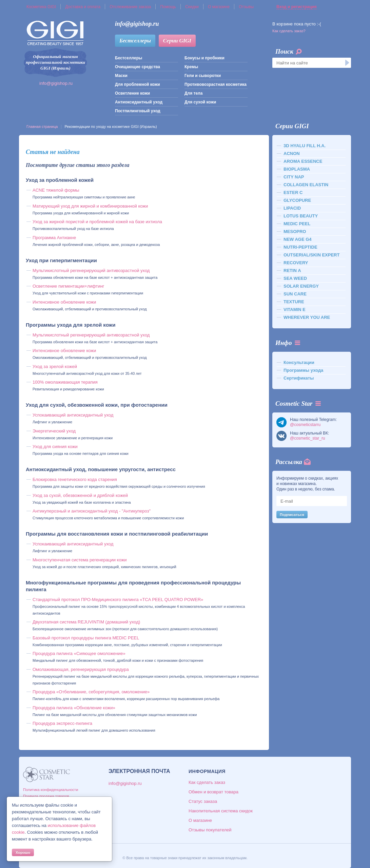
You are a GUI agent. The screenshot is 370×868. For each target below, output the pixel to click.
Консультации (299, 362)
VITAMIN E (295, 310)
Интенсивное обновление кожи (64, 302)
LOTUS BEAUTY (301, 216)
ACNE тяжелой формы (56, 190)
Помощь (168, 7)
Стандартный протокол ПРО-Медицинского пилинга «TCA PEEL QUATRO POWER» (118, 600)
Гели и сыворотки (203, 76)
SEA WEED (295, 278)
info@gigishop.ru (56, 83)
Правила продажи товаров (46, 796)
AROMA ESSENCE (303, 161)
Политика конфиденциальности (51, 790)
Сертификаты (299, 378)
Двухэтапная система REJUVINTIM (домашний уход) (86, 622)
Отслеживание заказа (130, 7)
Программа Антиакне (54, 238)
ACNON (292, 153)
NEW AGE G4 (298, 239)
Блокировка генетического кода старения (75, 479)
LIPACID (292, 208)
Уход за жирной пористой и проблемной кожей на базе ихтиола (97, 222)
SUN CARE (295, 294)
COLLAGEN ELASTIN (306, 185)
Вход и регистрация (296, 7)
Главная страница (42, 127)
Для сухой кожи (200, 102)
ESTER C (293, 192)
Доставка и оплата (83, 7)
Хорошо (23, 852)
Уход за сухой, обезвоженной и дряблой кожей (80, 495)
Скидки (192, 7)
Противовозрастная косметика (216, 84)
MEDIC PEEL (297, 224)
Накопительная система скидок (221, 811)
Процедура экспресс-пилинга (62, 723)
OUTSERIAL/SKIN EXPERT (311, 255)
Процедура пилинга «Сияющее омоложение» (79, 653)
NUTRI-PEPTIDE (300, 247)
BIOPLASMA (297, 169)
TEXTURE (294, 302)
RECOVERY (296, 263)
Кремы (191, 67)
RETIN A (292, 271)
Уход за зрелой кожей (55, 367)
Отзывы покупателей (210, 830)
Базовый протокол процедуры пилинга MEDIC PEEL (86, 638)
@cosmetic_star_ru (308, 438)
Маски (121, 76)
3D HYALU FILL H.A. (305, 146)
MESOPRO (295, 232)
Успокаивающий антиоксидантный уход (73, 415)
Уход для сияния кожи (55, 447)
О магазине (219, 7)
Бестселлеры (135, 41)
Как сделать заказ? (289, 31)
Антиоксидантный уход (139, 102)
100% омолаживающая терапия (65, 382)
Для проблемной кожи (138, 84)
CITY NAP (294, 177)
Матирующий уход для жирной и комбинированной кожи (90, 206)
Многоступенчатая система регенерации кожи (80, 560)
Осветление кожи (132, 93)
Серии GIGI (177, 41)
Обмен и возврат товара (213, 792)
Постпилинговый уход (138, 111)
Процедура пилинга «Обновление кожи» (74, 708)
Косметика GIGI (41, 7)
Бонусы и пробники (205, 58)
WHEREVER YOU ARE (307, 317)
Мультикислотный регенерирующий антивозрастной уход (91, 271)
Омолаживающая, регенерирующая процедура (81, 669)
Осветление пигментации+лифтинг (68, 286)
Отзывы (246, 7)
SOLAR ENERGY (301, 286)
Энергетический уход (54, 431)
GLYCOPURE (297, 200)
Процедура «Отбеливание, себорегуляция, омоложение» (91, 692)
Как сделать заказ (207, 782)
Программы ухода (303, 370)
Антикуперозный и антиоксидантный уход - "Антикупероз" (92, 511)
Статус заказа (203, 801)
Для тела (193, 93)
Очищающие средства (138, 67)
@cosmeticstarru (305, 425)
